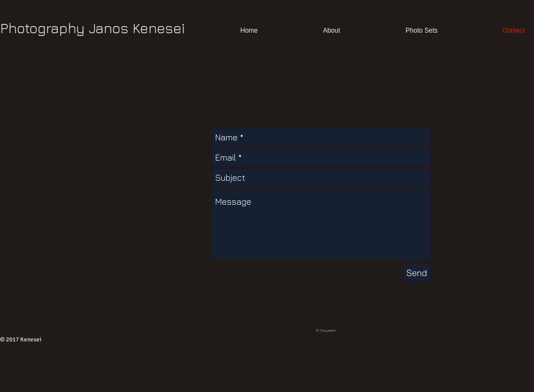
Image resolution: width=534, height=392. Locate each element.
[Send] (417, 273)
